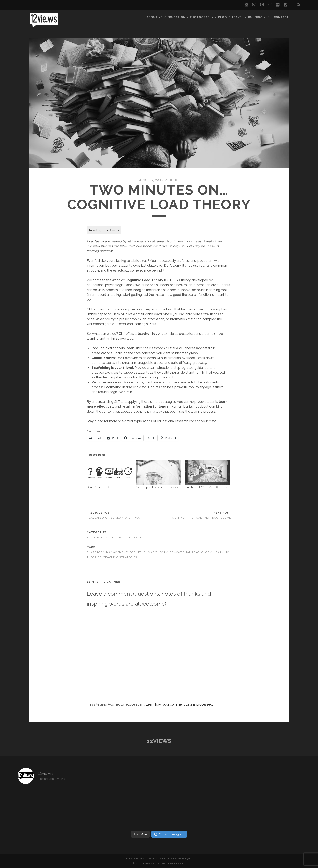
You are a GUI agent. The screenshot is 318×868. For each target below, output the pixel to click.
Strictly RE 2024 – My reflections (206, 487)
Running (255, 17)
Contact (281, 17)
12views (159, 741)
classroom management (107, 552)
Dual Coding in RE (99, 487)
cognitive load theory (149, 552)
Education (176, 17)
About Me (155, 17)
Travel (237, 17)
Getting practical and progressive (158, 487)
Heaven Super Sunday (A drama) (114, 518)
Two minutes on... (131, 537)
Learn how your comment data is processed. (179, 704)
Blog (222, 17)
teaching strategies (120, 557)
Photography (202, 17)
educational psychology (191, 552)
